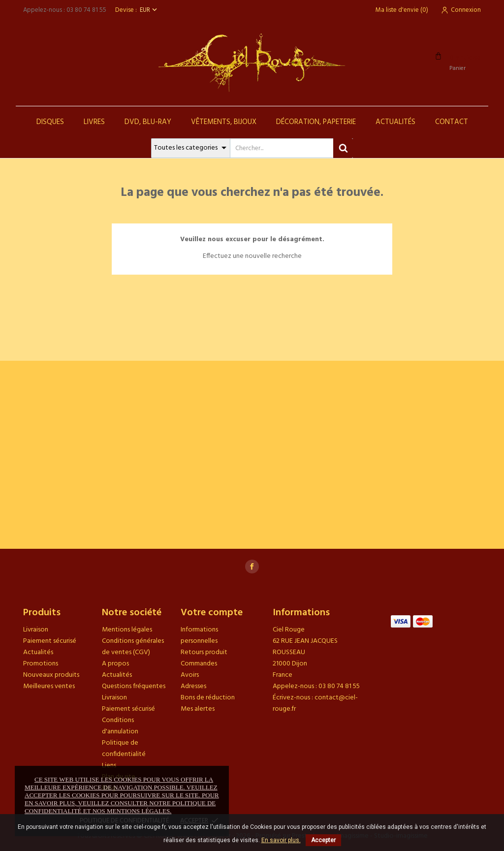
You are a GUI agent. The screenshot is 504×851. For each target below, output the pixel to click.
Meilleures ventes (49, 686)
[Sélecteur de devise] (149, 10)
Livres (94, 122)
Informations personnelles (199, 635)
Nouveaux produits (51, 675)
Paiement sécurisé (50, 641)
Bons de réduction (208, 698)
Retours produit (204, 652)
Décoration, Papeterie (316, 122)
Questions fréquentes (134, 686)
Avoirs (190, 675)
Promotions (41, 664)
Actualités (395, 122)
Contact (452, 122)
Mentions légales (127, 630)
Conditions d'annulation (120, 726)
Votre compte (212, 613)
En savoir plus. (281, 840)
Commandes (199, 664)
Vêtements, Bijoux (224, 122)
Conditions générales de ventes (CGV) (133, 647)
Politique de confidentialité (124, 749)
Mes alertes (198, 709)
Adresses (193, 686)
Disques (50, 122)
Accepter (323, 840)
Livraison (36, 630)
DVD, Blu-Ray (148, 122)
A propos (115, 664)
